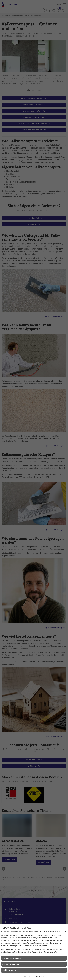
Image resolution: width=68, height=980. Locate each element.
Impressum (28, 976)
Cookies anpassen (9, 970)
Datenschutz (39, 976)
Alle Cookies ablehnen (11, 964)
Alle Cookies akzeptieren (11, 958)
